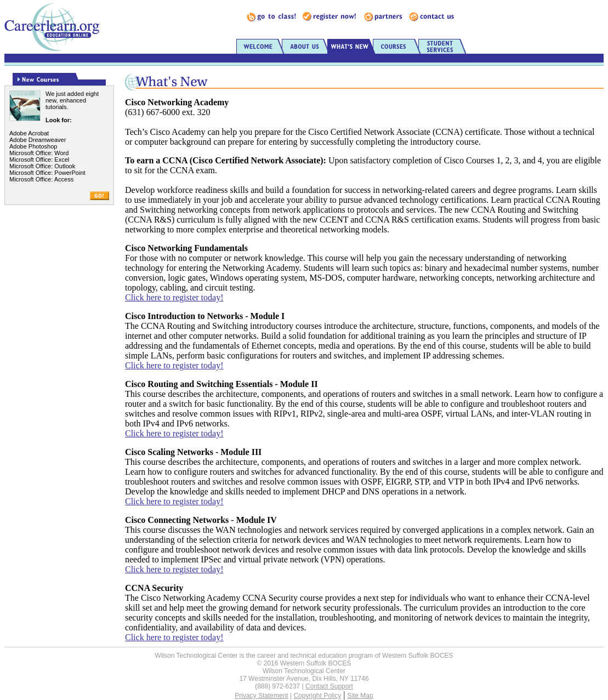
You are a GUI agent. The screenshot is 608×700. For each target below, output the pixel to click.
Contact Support (329, 686)
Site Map (360, 696)
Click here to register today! (174, 297)
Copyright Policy (317, 696)
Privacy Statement (261, 696)
